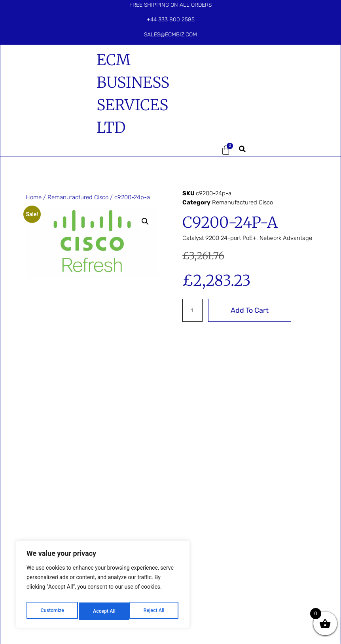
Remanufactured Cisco (78, 197)
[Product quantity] (193, 310)
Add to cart (251, 310)
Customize (52, 611)
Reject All (103, 611)
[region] (103, 587)
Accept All (155, 611)
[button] (196, 150)
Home (34, 197)
